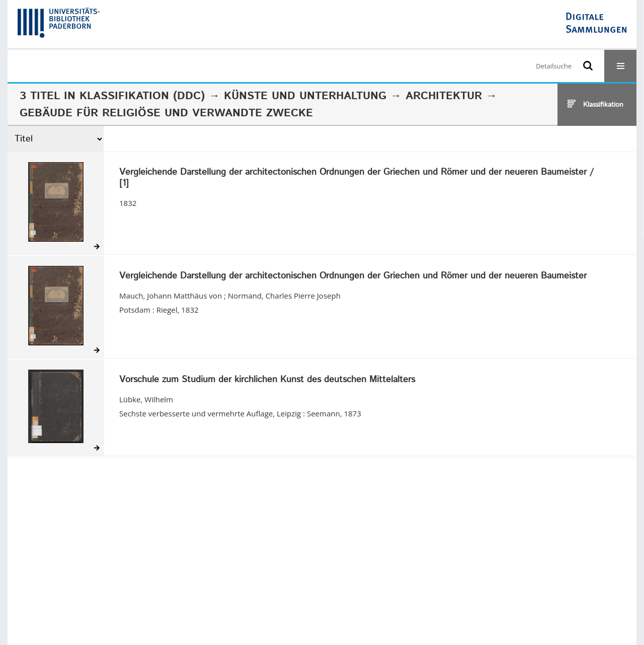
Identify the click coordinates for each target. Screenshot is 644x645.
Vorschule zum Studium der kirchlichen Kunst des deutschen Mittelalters (267, 380)
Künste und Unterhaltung (305, 96)
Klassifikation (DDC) (142, 96)
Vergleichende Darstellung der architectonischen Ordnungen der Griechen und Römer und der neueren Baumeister (353, 276)
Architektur (444, 96)
